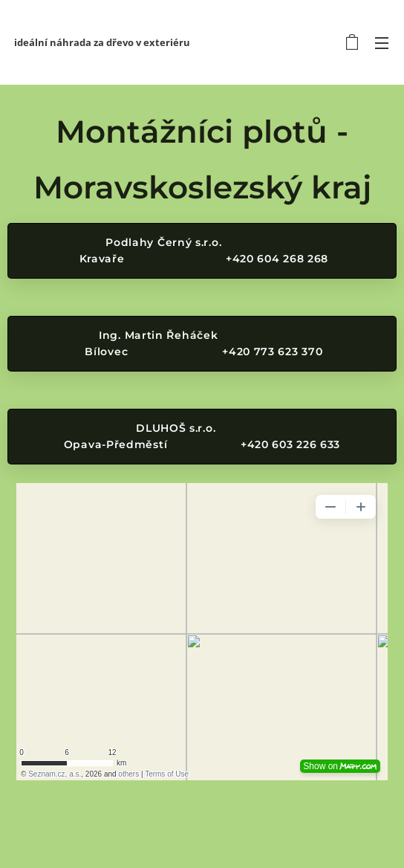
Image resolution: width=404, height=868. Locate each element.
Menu (382, 43)
